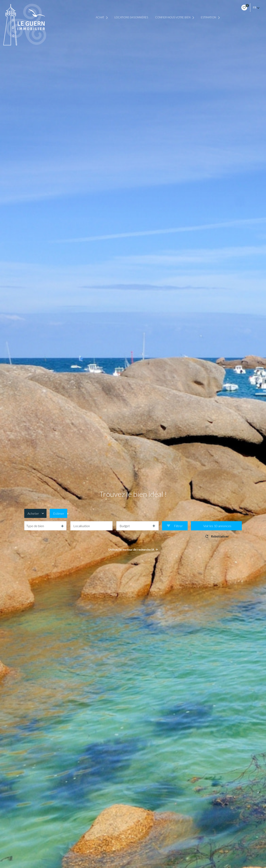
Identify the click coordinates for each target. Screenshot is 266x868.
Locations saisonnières (131, 17)
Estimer (59, 513)
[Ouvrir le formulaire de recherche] (175, 526)
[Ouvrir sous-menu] (108, 18)
